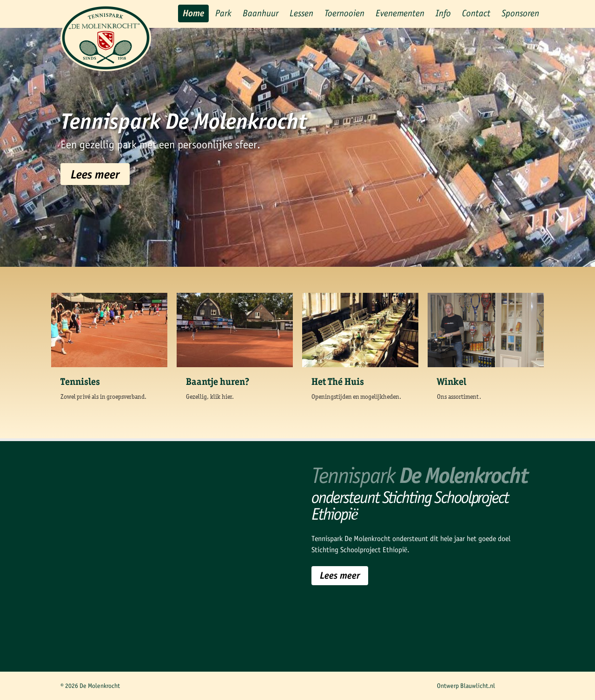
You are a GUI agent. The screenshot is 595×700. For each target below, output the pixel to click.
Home (193, 13)
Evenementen (400, 13)
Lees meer (95, 174)
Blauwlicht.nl (478, 686)
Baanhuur (261, 13)
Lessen (301, 13)
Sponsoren (520, 13)
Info (443, 13)
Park (223, 13)
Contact (476, 13)
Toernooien (344, 13)
